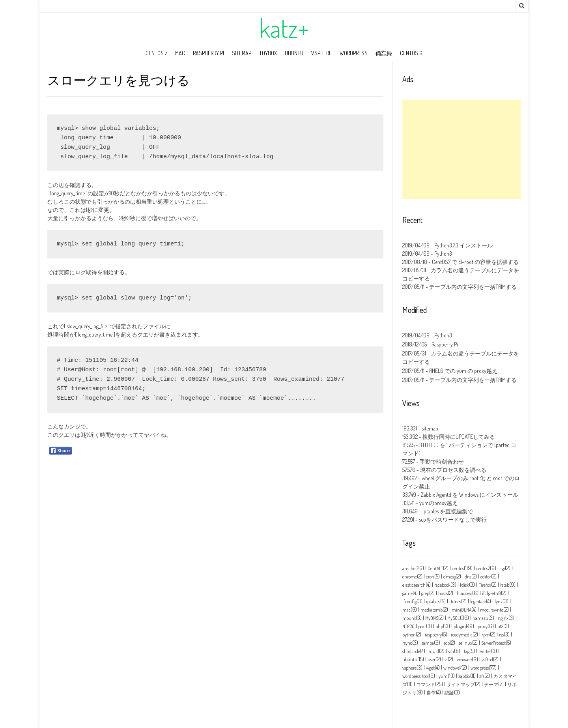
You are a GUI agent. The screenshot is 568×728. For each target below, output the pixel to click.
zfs (482, 676)
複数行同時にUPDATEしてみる (459, 437)
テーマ (491, 684)
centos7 (483, 568)
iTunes (455, 602)
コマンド (426, 684)
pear (422, 626)
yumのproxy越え (438, 503)
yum (443, 676)
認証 (449, 693)
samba (428, 643)
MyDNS (432, 618)
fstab (505, 585)
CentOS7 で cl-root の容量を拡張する (475, 262)
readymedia (462, 635)
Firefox (485, 585)
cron (430, 577)
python (409, 635)
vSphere (321, 53)
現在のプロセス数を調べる (453, 470)
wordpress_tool (416, 676)
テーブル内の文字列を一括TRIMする (473, 287)
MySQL (454, 618)
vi (446, 660)
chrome (410, 577)
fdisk (464, 585)
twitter (485, 651)
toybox (268, 53)
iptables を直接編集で (448, 511)
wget (430, 668)
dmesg (449, 577)
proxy (483, 626)
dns (468, 577)
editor (486, 577)
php (439, 626)
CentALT (435, 568)
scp (447, 643)
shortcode (411, 651)
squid (434, 651)
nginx (503, 618)
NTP (406, 626)
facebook (442, 585)
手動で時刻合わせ (442, 461)
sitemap (242, 53)
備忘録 (384, 53)
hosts (443, 593)
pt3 (500, 626)
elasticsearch (414, 585)
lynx (499, 602)
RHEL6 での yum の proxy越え (463, 371)
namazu (480, 618)
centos (458, 568)
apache (409, 568)
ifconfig (409, 602)
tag (467, 651)
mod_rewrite (492, 610)
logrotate (478, 602)
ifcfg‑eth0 (491, 593)
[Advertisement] (461, 150)
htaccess (464, 593)
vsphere (409, 668)
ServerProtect (493, 643)
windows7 (452, 668)
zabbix (464, 676)
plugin (460, 626)
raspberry (433, 635)
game (407, 593)
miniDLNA (461, 610)
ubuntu (294, 53)
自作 (431, 693)
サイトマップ (461, 684)
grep (425, 593)
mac (180, 53)
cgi (502, 568)
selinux (465, 643)
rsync (407, 643)
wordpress (354, 53)
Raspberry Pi (208, 53)
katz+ (284, 28)
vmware (464, 660)
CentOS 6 (411, 53)
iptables (433, 602)
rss (501, 635)
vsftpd (487, 660)
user (432, 660)
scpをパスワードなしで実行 (453, 519)
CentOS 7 (156, 53)
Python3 (443, 254)
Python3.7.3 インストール (463, 245)
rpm (486, 635)
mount (409, 618)
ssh (451, 651)
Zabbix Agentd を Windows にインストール (470, 495)
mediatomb (432, 610)
